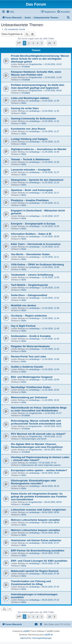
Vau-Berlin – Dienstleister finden (30, 254)
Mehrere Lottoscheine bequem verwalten (36, 520)
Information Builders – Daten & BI (31, 234)
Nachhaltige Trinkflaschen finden (31, 387)
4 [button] (37, 43)
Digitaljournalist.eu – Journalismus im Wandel (39, 149)
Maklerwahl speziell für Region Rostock (35, 571)
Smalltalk (26, 67)
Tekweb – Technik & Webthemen (30, 159)
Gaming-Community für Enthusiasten (33, 119)
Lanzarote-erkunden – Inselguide (31, 170)
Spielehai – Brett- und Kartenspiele (32, 190)
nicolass (33, 463)
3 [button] (33, 43)
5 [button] (42, 43)
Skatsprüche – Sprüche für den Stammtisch (37, 180)
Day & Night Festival (23, 326)
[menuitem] (10, 12)
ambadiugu (34, 101)
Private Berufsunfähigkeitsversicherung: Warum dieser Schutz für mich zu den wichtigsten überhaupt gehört (40, 59)
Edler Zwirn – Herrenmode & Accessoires (36, 244)
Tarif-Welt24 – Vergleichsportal (29, 285)
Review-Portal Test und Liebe (29, 357)
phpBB (26, 631)
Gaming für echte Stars (25, 108)
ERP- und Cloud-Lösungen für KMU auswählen (39, 561)
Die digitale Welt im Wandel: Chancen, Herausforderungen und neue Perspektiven (37, 446)
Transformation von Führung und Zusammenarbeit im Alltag (31, 583)
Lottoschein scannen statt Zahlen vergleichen (38, 510)
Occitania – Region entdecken (29, 316)
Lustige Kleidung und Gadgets (29, 139)
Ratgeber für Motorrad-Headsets (30, 346)
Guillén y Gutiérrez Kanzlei (27, 367)
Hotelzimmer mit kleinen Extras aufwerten (36, 540)
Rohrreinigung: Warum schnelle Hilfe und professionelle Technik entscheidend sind (36, 422)
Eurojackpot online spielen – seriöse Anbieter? (39, 470)
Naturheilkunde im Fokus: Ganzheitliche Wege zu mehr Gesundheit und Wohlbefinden (39, 409)
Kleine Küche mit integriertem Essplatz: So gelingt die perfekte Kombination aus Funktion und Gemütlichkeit (39, 497)
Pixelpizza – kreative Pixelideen (30, 200)
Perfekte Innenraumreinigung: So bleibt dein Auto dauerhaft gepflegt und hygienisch (38, 86)
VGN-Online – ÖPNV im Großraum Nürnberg (37, 265)
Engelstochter (36, 64)
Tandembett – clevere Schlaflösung (32, 275)
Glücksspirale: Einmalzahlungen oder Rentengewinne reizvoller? (34, 482)
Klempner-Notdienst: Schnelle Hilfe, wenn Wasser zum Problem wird (36, 73)
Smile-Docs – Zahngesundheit (29, 295)
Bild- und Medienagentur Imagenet (32, 377)
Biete (24, 103)
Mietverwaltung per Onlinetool (29, 397)
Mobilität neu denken (24, 305)
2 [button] (29, 43)
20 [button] (49, 43)
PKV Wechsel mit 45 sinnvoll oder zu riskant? (38, 434)
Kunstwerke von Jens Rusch (28, 129)
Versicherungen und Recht (34, 439)
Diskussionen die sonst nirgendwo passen (41, 465)
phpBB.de (49, 635)
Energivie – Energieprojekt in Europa (33, 224)
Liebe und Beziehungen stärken (30, 98)
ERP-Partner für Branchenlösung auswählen (38, 551)
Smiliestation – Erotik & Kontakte (31, 336)
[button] (19, 43)
